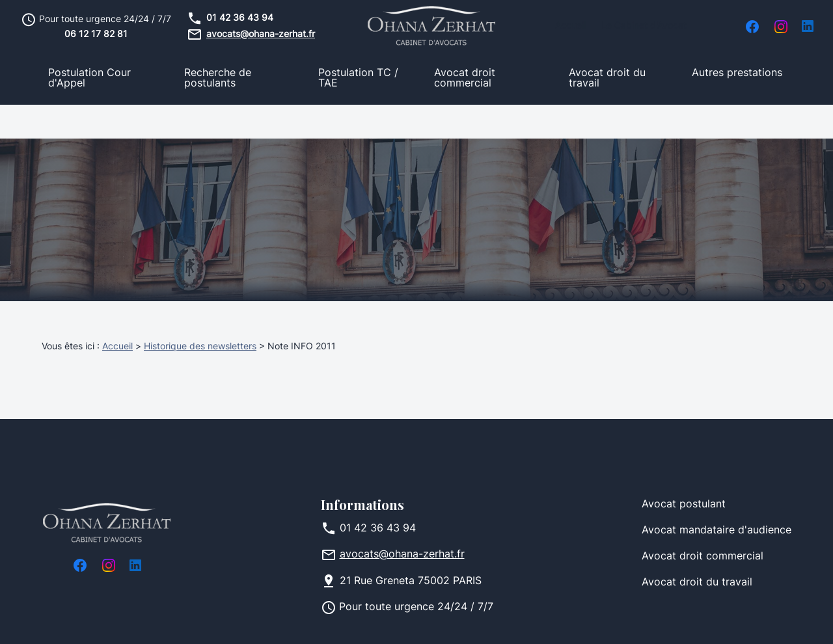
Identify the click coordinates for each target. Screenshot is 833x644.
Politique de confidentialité (300, 621)
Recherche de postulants (218, 79)
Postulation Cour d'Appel (89, 79)
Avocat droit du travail (607, 79)
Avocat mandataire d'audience (717, 497)
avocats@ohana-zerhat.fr (261, 35)
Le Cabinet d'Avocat (644, 26)
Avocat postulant (684, 471)
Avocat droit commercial (465, 79)
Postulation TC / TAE (358, 79)
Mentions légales (177, 621)
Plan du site (411, 621)
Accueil (570, 26)
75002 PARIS (411, 548)
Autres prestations (737, 74)
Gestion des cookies (505, 621)
